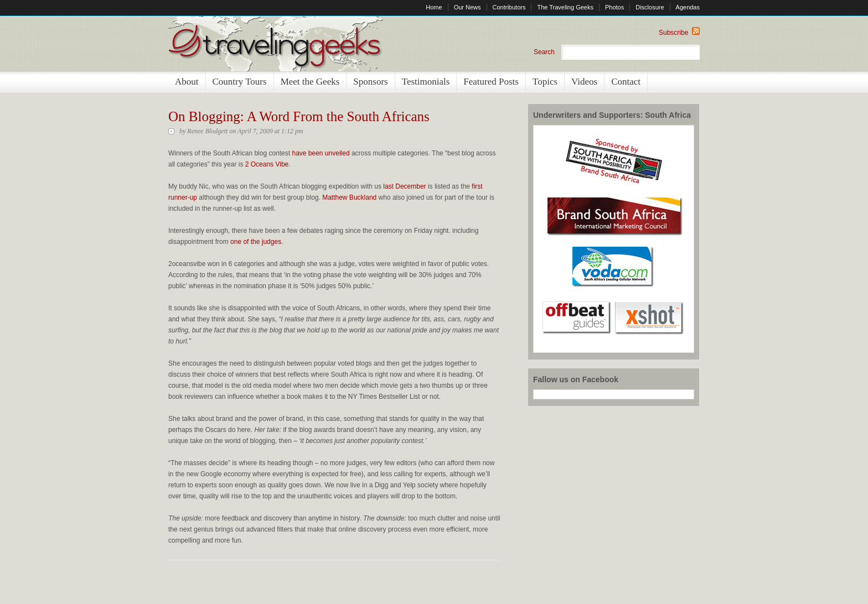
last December (404, 186)
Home (434, 7)
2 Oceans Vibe (267, 164)
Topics (545, 82)
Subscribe (679, 33)
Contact (626, 82)
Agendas (688, 7)
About (187, 82)
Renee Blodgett (207, 131)
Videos (584, 82)
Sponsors (370, 82)
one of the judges (256, 242)
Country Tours (240, 82)
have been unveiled (321, 153)
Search (544, 52)
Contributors (509, 7)
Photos (614, 7)
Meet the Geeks (310, 82)
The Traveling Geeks (565, 7)
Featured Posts (491, 82)
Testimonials (426, 82)
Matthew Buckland (349, 197)
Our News (467, 7)
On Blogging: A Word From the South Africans (299, 116)
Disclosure (650, 7)
